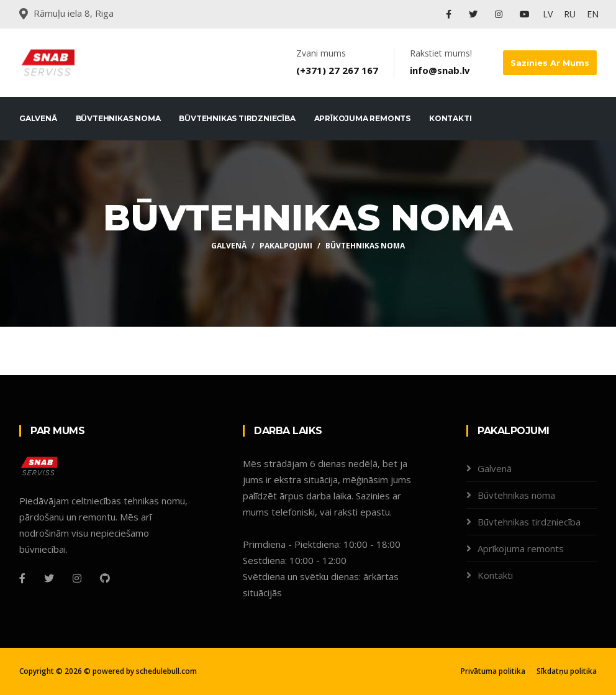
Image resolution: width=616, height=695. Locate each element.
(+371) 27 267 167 (337, 70)
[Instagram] (77, 578)
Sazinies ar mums (550, 63)
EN (593, 14)
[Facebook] (22, 578)
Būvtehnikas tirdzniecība (237, 118)
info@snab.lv (440, 70)
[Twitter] (49, 578)
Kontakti (450, 118)
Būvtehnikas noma (118, 118)
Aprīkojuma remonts (362, 118)
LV (548, 14)
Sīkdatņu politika (567, 671)
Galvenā (38, 118)
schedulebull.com (166, 671)
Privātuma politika (493, 671)
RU (570, 14)
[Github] (105, 578)
